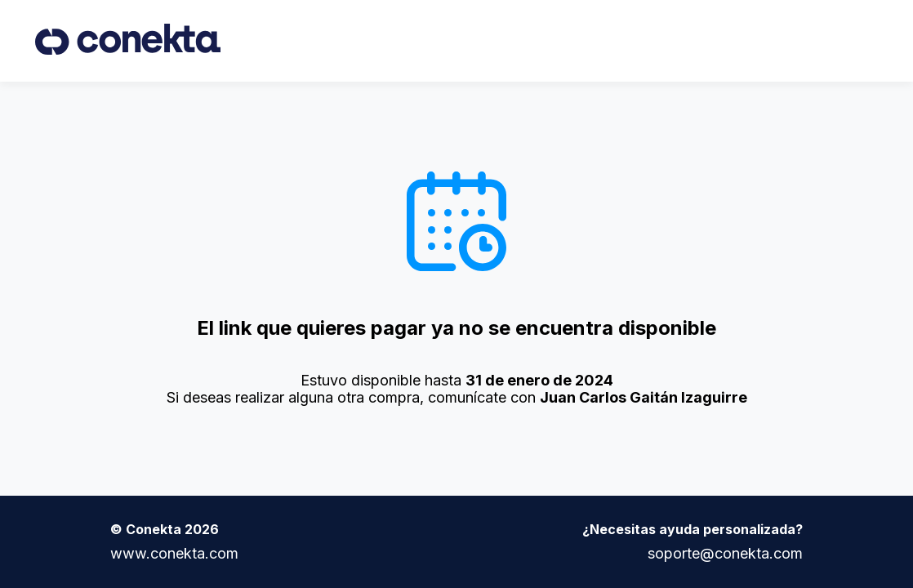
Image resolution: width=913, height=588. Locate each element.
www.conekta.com (174, 553)
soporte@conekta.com (725, 553)
